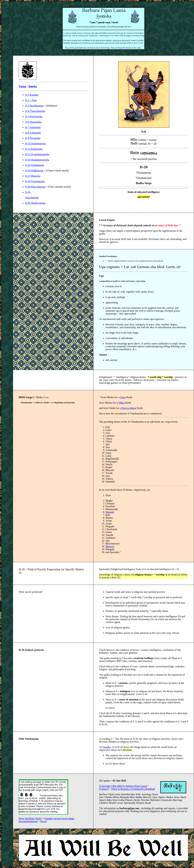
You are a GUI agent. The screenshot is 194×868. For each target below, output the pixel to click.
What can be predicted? (31, 592)
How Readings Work (30, 818)
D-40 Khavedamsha (35, 187)
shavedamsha (32, 198)
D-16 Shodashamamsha (37, 160)
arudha (107, 747)
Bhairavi (110, 546)
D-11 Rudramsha (34, 149)
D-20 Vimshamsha (35, 165)
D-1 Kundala (32, 95)
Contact (104, 789)
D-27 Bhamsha (33, 176)
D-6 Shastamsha (33, 122)
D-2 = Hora (31, 100)
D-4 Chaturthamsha (35, 111)
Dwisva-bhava (129, 408)
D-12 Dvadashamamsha (37, 154)
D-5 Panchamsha (34, 116)
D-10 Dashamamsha (35, 144)
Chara (123, 397)
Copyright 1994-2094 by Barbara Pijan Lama (123, 786)
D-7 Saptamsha (33, 127)
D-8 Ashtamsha (33, 133)
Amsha (33, 86)
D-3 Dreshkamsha (34, 106)
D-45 (28, 192)
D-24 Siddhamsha (34, 171)
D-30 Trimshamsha (35, 181)
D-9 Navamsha (33, 138)
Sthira (122, 403)
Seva (44, 821)
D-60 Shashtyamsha (35, 203)
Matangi (110, 512)
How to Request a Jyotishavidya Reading (133, 789)
